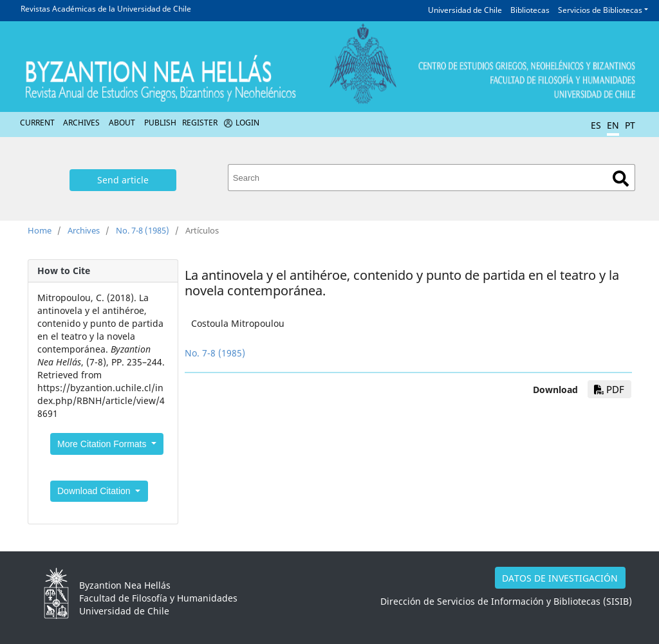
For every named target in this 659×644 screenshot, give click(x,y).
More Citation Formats (103, 444)
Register (200, 123)
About (122, 123)
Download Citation (95, 491)
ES (596, 125)
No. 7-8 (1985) (143, 230)
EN (613, 125)
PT (630, 125)
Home (40, 230)
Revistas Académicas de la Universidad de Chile (106, 9)
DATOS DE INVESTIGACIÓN (560, 578)
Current (37, 123)
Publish (160, 123)
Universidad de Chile (465, 10)
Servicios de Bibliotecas (600, 10)
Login (247, 123)
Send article (123, 180)
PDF (609, 389)
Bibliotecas (530, 10)
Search (621, 179)
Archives (81, 123)
